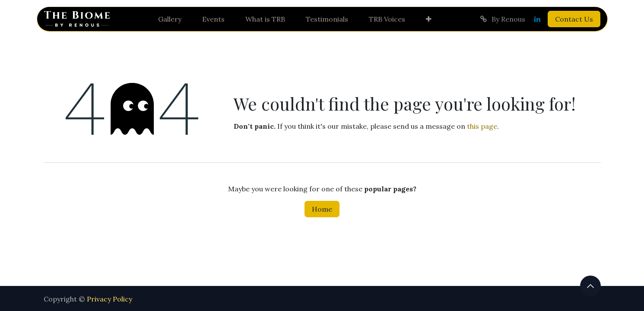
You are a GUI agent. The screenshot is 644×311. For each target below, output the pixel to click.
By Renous (502, 19)
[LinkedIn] (537, 19)
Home (322, 209)
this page (482, 126)
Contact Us (574, 19)
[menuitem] (170, 19)
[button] (590, 286)
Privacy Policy (109, 299)
